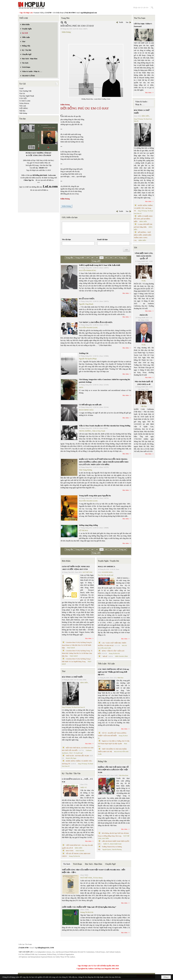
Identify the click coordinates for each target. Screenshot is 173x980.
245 (116, 258)
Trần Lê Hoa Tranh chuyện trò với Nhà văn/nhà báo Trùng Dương (105, 426)
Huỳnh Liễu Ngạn (71, 758)
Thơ (64, 671)
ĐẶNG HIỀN (84, 683)
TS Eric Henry (98, 878)
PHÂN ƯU (144, 315)
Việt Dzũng (23, 113)
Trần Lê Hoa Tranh (99, 431)
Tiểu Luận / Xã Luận (106, 664)
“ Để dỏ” (105, 656)
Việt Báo (22, 111)
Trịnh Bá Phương (117, 849)
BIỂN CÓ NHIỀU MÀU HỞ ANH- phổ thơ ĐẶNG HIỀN (143, 219)
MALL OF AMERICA (107, 566)
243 (106, 258)
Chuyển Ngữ (110, 864)
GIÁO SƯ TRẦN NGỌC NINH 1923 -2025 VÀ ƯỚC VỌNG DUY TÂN (76, 568)
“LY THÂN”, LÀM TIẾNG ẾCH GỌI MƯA (96, 322)
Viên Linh (23, 106)
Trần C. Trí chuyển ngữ (76, 753)
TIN (136, 248)
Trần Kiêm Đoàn (123, 775)
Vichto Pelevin (24, 103)
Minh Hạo (120, 678)
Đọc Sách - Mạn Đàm (94, 864)
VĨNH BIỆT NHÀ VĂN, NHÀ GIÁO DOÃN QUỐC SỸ (144, 256)
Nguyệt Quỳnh (107, 849)
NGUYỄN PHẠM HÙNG (88, 270)
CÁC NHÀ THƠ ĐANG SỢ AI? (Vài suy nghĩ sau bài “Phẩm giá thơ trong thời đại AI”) (114, 672)
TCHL (144, 281)
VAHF (21, 89)
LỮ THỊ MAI (83, 530)
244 (111, 258)
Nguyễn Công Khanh (86, 304)
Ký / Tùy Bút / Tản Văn (71, 773)
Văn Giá (22, 93)
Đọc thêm (126, 293)
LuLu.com (52, 175)
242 (101, 258)
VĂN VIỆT (23, 98)
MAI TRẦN (106, 838)
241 (97, 258)
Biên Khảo (66, 561)
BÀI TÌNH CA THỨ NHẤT (72, 677)
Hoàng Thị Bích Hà (74, 856)
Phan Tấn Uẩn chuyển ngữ (106, 575)
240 (92, 258)
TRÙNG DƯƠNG (85, 431)
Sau (127, 22)
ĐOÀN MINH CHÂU (86, 410)
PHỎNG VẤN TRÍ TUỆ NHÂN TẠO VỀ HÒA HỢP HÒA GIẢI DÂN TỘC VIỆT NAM (113, 770)
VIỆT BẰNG (24, 108)
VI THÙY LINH (25, 101)
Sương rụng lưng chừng (88, 525)
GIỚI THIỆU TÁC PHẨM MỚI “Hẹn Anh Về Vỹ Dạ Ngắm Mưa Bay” (89, 907)
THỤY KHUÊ (71, 648)
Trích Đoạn (77, 864)
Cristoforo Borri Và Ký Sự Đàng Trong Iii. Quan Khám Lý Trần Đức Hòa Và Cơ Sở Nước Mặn (77, 645)
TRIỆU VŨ (83, 788)
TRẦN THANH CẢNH (121, 656)
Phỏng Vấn (102, 761)
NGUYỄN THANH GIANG (88, 328)
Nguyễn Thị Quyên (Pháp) (88, 359)
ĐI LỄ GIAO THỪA (87, 299)
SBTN (81, 387)
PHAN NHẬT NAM (116, 844)
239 (87, 258)
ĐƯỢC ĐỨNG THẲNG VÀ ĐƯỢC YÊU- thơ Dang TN (143, 208)
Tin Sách (67, 864)
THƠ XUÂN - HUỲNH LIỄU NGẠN (77, 756)
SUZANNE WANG (107, 572)
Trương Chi (84, 353)
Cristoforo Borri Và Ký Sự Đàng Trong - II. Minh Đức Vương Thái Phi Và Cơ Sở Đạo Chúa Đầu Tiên (77, 653)
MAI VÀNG (70, 851)
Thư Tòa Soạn (140, 18)
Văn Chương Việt (25, 91)
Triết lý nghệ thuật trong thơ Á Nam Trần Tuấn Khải (99, 265)
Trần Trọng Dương (85, 470)
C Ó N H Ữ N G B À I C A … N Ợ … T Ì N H (77, 780)
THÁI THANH (80, 851)
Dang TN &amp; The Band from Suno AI (73, 707)
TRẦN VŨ (106, 844)
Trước (121, 22)
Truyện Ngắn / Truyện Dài (108, 561)
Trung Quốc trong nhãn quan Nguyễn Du (95, 496)
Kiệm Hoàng (66, 32)
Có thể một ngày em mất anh (90, 405)
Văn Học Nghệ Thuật (27, 96)
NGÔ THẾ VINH (88, 572)
